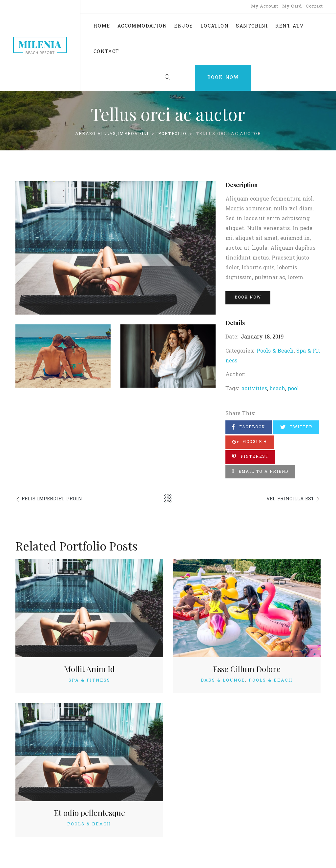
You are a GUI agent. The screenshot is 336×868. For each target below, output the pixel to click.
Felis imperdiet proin (52, 499)
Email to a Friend (260, 472)
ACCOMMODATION (142, 26)
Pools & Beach (275, 351)
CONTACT (106, 52)
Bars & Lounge (223, 680)
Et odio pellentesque (89, 813)
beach (277, 389)
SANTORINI (252, 26)
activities (254, 389)
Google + (250, 442)
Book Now (223, 78)
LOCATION (215, 26)
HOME (102, 26)
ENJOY (184, 26)
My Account (265, 6)
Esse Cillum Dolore (247, 669)
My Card (292, 6)
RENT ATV (289, 26)
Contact (314, 6)
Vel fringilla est (290, 499)
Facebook (249, 427)
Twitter (296, 427)
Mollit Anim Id (89, 669)
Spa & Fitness (89, 680)
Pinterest (250, 457)
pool (293, 389)
